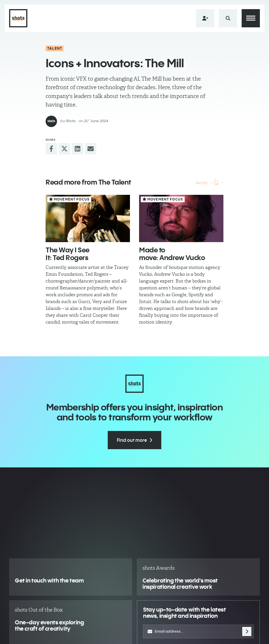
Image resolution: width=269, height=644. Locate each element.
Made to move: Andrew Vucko (172, 253)
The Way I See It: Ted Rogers (68, 253)
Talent (55, 48)
